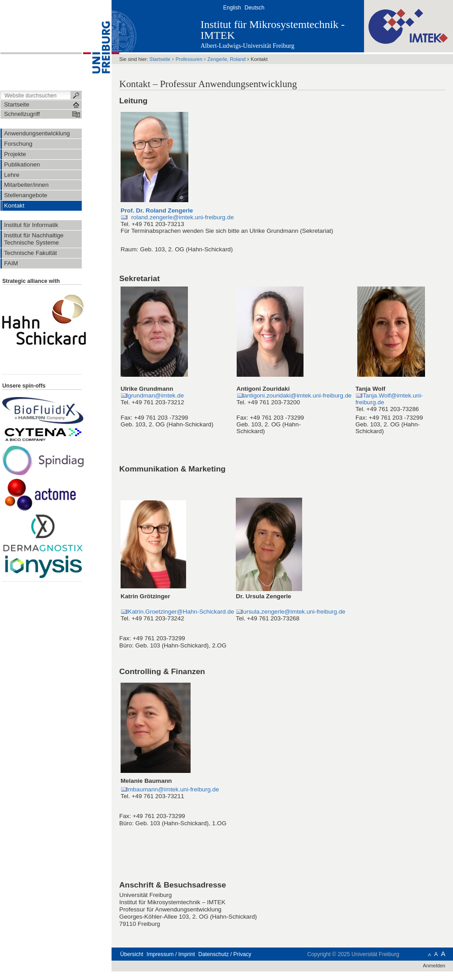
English (232, 8)
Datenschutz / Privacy (225, 954)
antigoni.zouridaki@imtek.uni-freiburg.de (298, 395)
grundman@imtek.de (156, 395)
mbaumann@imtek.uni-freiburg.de (173, 789)
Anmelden (434, 966)
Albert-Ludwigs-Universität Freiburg (248, 46)
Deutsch (254, 8)
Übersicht (132, 954)
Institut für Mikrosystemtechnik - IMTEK (273, 30)
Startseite (160, 59)
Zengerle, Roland (226, 59)
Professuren (189, 59)
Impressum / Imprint (171, 954)
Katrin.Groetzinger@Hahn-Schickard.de (181, 612)
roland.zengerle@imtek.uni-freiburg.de (181, 217)
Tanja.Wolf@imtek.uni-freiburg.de (389, 399)
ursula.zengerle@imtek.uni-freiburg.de (294, 612)
